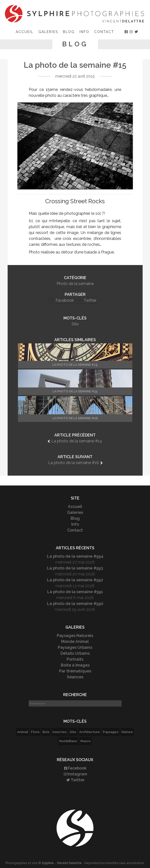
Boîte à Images (75, 665)
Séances (75, 677)
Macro (86, 741)
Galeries (48, 32)
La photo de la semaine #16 (74, 463)
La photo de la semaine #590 (75, 604)
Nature (127, 732)
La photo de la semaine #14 (77, 441)
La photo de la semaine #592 (75, 580)
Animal (23, 732)
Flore (35, 732)
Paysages (111, 732)
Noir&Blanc (68, 741)
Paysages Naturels (75, 636)
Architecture (90, 732)
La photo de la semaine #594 (75, 556)
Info (84, 32)
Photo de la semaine (75, 284)
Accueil (25, 32)
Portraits (75, 659)
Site (75, 324)
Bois (46, 732)
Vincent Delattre (69, 863)
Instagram (75, 774)
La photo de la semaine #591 (75, 592)
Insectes (60, 732)
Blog (69, 32)
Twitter (75, 780)
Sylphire (48, 863)
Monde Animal (75, 642)
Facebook (75, 768)
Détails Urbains (75, 653)
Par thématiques (75, 671)
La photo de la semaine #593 (75, 568)
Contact (104, 32)
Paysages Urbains (75, 647)
